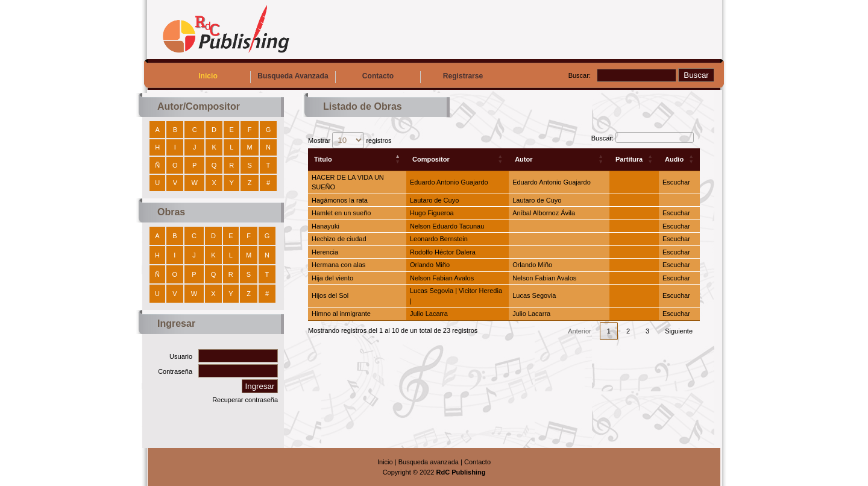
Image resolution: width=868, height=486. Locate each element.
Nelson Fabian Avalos (442, 278)
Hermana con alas (338, 265)
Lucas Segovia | (434, 291)
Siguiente (679, 331)
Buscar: (580, 75)
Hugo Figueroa (432, 213)
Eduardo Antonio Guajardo (449, 182)
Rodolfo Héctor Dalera (443, 252)
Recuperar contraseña (245, 400)
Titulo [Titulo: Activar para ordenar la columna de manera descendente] (323, 159)
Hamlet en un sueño (341, 213)
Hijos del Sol (330, 295)
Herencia (325, 252)
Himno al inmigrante (341, 314)
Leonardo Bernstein (439, 239)
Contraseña (175, 371)
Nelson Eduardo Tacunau (447, 226)
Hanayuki (325, 226)
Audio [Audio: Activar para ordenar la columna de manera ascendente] (674, 159)
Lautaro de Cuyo (434, 200)
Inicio (208, 76)
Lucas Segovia (534, 295)
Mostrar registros (350, 140)
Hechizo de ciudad (339, 239)
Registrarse (463, 76)
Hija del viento (332, 278)
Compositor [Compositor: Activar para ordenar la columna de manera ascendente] (431, 159)
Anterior (580, 331)
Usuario (181, 356)
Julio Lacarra (429, 314)
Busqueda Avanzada (293, 76)
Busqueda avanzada (429, 462)
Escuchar (676, 182)
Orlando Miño (430, 265)
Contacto (378, 76)
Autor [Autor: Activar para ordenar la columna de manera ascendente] (524, 159)
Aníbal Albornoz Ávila (544, 213)
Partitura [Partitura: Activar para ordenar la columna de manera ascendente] (629, 159)
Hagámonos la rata (340, 200)
